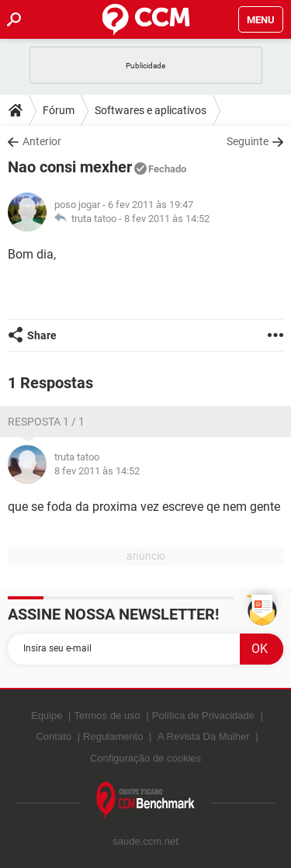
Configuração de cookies (145, 758)
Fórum (59, 110)
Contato (54, 736)
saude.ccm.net (145, 841)
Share (42, 335)
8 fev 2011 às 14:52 (167, 219)
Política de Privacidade (203, 715)
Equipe (47, 715)
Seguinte (248, 141)
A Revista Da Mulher (204, 736)
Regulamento (113, 736)
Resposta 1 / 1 (46, 422)
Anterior (42, 141)
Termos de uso (107, 715)
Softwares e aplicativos (151, 110)
